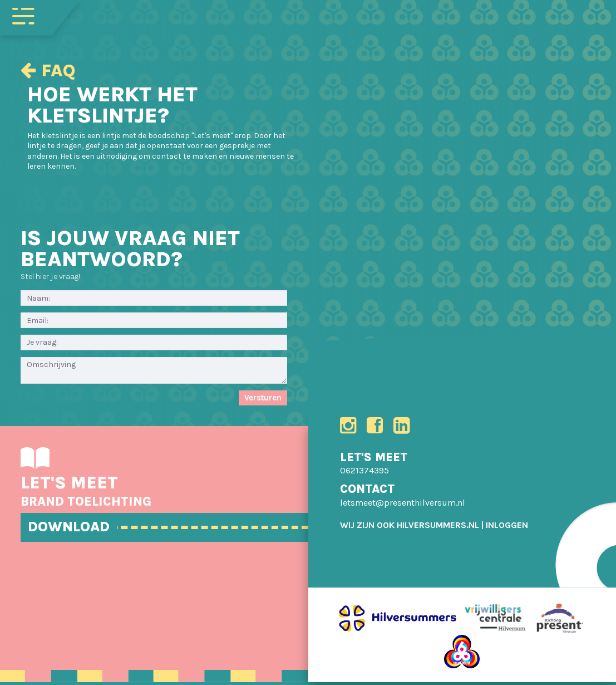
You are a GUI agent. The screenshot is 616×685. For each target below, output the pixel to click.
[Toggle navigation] (23, 15)
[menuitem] (507, 528)
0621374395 (364, 474)
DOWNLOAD (77, 528)
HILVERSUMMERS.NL (438, 528)
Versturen (263, 398)
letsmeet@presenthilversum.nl (403, 505)
